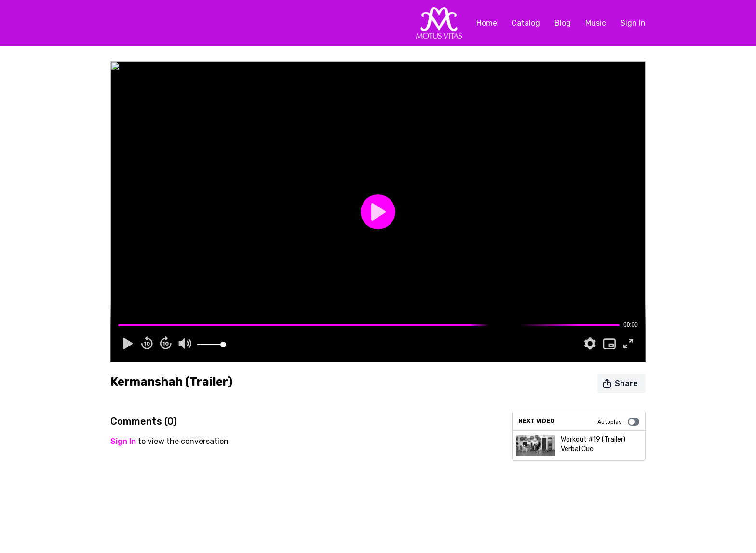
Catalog (526, 23)
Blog (563, 23)
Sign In (633, 23)
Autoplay (618, 422)
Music (596, 23)
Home (487, 23)
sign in (123, 441)
